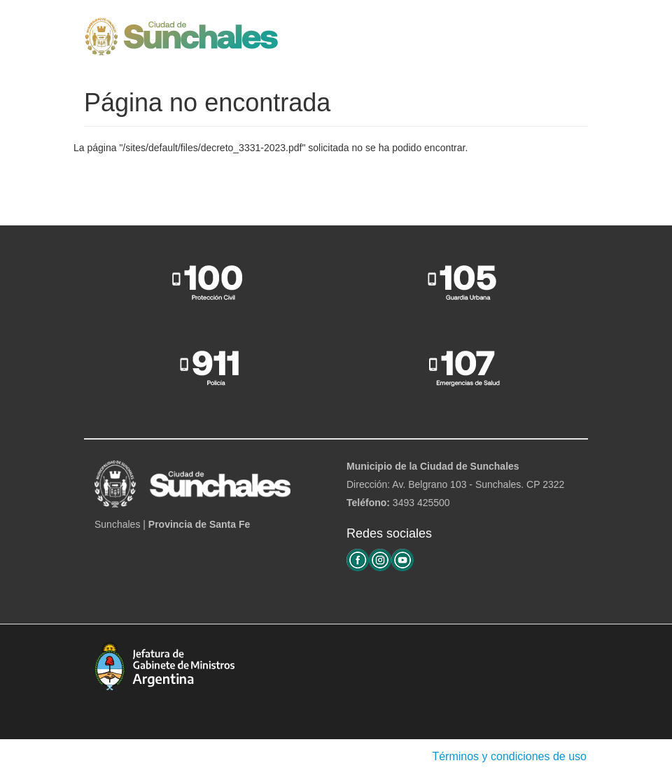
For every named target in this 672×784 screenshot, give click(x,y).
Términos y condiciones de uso (509, 756)
